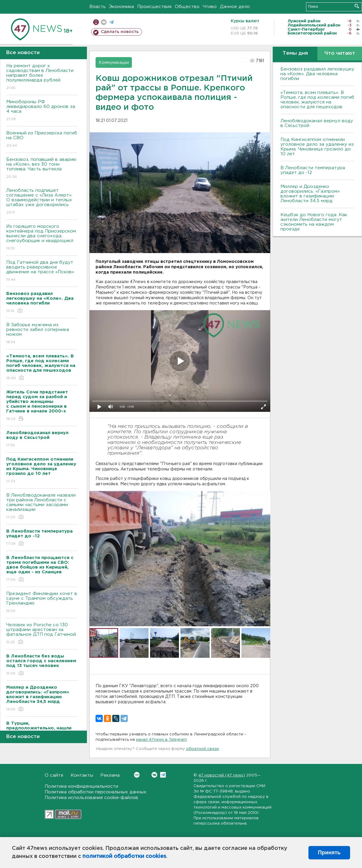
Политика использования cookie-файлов (91, 798)
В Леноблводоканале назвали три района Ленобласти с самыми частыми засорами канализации (42, 507)
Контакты (82, 775)
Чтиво (210, 7)
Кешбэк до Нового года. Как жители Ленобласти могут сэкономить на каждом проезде (314, 222)
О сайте (54, 775)
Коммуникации (114, 63)
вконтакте (104, 22)
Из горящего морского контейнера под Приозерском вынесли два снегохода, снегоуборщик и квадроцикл (42, 238)
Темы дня (295, 53)
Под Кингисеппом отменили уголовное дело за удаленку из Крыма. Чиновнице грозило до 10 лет (317, 147)
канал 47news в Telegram (162, 740)
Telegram (163, 775)
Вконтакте (137, 775)
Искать (357, 6)
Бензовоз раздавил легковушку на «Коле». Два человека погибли (317, 74)
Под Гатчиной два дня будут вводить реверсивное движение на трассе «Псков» (42, 271)
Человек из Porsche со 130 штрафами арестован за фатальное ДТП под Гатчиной (42, 634)
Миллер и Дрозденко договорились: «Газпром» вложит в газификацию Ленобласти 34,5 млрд (310, 194)
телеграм (111, 22)
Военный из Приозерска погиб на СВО (42, 140)
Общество (187, 7)
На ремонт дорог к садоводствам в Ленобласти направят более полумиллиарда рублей (42, 77)
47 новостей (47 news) (222, 775)
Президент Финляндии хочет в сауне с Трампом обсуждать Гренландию (42, 603)
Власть (97, 7)
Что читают (340, 53)
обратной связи (202, 749)
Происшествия (154, 7)
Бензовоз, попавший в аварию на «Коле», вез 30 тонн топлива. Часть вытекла (42, 168)
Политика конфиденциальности (81, 786)
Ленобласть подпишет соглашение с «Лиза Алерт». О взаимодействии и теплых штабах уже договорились (42, 202)
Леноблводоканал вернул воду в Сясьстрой (317, 123)
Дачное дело (235, 7)
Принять (329, 853)
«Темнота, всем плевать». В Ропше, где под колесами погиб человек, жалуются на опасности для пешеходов (317, 100)
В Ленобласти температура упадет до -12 (313, 170)
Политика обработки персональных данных (96, 792)
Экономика (121, 7)
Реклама (110, 775)
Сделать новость (120, 32)
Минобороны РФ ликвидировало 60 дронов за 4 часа (42, 111)
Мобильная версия (96, 22)
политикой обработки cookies (124, 856)
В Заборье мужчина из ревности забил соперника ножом (42, 334)
